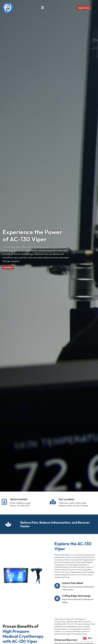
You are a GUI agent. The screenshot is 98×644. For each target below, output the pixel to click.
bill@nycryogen (24, 503)
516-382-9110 (23, 506)
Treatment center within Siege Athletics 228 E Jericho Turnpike (73, 504)
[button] (43, 8)
